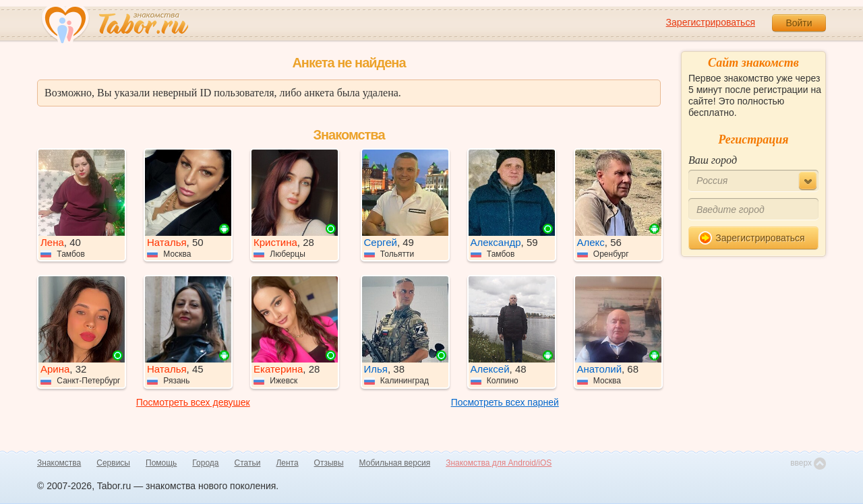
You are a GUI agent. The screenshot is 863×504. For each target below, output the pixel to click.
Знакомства (59, 463)
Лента (287, 463)
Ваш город (713, 160)
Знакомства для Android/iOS (499, 463)
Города (205, 463)
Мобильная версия (395, 463)
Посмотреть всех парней (505, 402)
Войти (799, 23)
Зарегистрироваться (711, 22)
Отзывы (329, 463)
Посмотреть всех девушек (193, 402)
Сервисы (113, 463)
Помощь (161, 463)
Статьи (248, 463)
